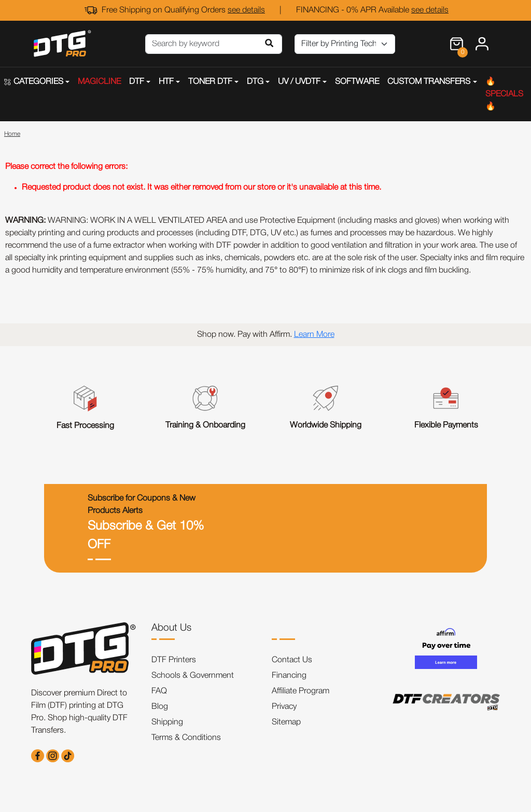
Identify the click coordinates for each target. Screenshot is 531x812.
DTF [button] (137, 82)
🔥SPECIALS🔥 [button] (504, 94)
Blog (160, 707)
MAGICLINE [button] (99, 82)
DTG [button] (255, 82)
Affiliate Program (301, 691)
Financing (289, 676)
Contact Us (292, 660)
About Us (171, 628)
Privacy (284, 707)
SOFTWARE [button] (357, 82)
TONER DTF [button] (210, 82)
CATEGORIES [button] (34, 82)
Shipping (167, 722)
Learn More (314, 335)
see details (246, 10)
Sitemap (286, 722)
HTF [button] (166, 82)
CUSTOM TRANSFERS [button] (429, 82)
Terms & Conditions (186, 738)
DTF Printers (174, 660)
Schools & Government (193, 676)
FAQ (159, 691)
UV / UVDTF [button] (299, 82)
